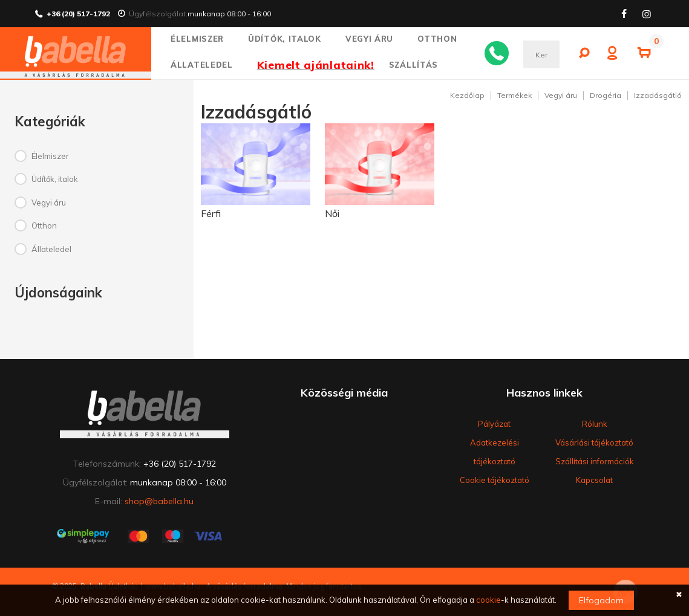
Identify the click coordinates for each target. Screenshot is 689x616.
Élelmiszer (202, 39)
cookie (488, 600)
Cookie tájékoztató (495, 480)
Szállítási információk (595, 461)
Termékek (514, 95)
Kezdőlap (467, 95)
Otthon (442, 39)
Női (332, 213)
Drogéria (606, 95)
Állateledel (207, 65)
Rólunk (595, 424)
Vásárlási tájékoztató (594, 443)
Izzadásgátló (658, 95)
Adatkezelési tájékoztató (495, 452)
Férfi (211, 213)
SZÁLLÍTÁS (413, 65)
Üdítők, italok (290, 39)
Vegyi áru (375, 39)
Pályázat (494, 424)
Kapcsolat (594, 480)
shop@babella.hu (159, 501)
